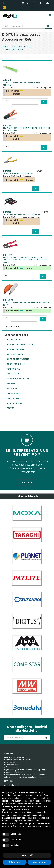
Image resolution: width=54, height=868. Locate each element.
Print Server (14, 398)
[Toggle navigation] (50, 15)
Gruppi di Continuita (18, 379)
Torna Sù (12, 327)
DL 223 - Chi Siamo (12, 785)
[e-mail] (46, 738)
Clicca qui (27, 482)
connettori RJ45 (16, 364)
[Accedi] (48, 3)
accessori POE (15, 340)
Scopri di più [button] (27, 855)
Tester (10, 408)
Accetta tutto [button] (39, 862)
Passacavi (12, 389)
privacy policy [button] (13, 798)
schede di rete (14, 403)
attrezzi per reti (15, 49)
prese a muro (14, 393)
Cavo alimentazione (18, 359)
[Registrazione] (41, 3)
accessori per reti (22, 47)
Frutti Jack (13, 374)
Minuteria (12, 384)
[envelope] (5, 8)
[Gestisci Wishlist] (34, 3)
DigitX (5, 47)
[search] (48, 26)
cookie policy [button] (23, 809)
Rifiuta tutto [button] (15, 862)
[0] (25, 3)
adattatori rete (16, 349)
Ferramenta (13, 369)
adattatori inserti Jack (20, 344)
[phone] (4, 4)
